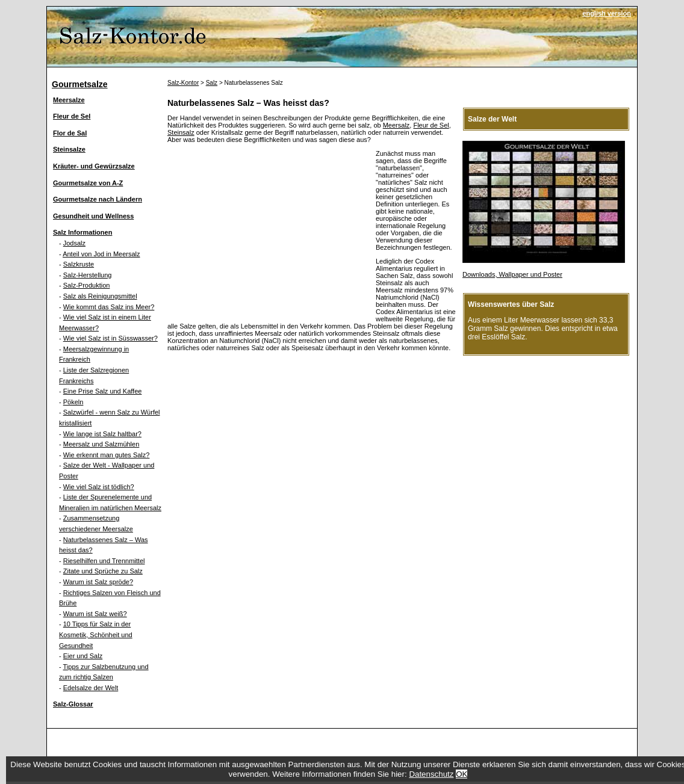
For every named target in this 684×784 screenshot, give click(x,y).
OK (462, 774)
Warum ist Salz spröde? (98, 582)
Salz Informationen (82, 232)
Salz (212, 83)
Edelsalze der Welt (91, 688)
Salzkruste (79, 264)
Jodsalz (74, 243)
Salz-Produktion (87, 285)
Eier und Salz (83, 656)
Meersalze (69, 100)
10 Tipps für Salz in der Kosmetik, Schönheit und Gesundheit (96, 634)
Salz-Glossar (73, 704)
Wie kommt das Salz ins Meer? (109, 307)
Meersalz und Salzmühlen (101, 444)
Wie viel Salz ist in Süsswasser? (110, 338)
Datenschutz (431, 774)
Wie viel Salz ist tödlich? (99, 487)
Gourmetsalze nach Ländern (98, 199)
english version (607, 13)
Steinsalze (69, 149)
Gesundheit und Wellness (93, 216)
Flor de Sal (70, 133)
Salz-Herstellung (88, 275)
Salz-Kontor (183, 83)
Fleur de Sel (72, 116)
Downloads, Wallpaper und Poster (512, 274)
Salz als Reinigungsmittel (100, 296)
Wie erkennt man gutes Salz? (107, 455)
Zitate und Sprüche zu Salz (103, 571)
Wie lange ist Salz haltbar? (102, 434)
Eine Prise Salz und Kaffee (103, 391)
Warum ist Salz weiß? (95, 614)
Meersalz (396, 125)
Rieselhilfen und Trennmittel (104, 561)
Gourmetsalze (80, 84)
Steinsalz (181, 132)
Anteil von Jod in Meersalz (101, 254)
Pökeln (73, 402)
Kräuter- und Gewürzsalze (94, 166)
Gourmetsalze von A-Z (88, 183)
